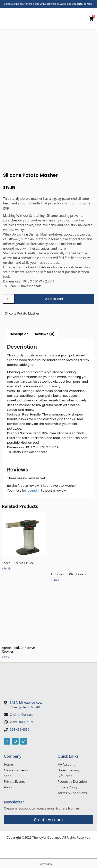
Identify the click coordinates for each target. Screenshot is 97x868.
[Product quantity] (9, 299)
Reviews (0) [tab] (45, 334)
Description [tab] (19, 334)
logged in (34, 490)
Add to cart (54, 299)
